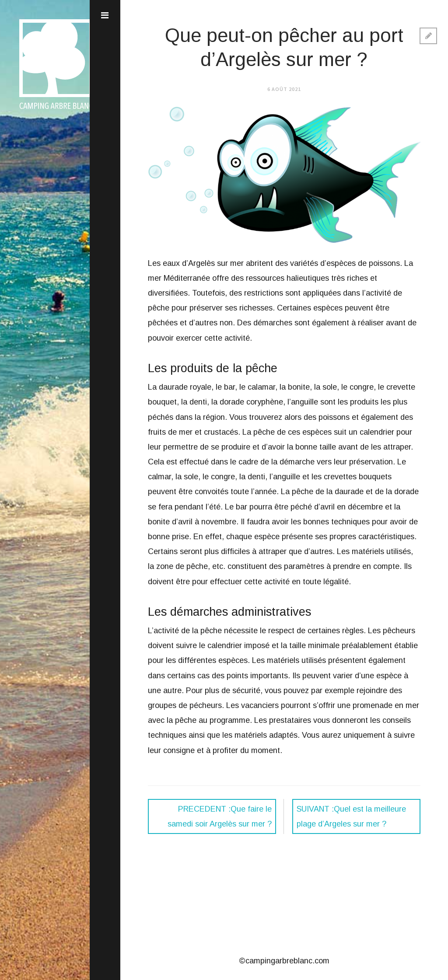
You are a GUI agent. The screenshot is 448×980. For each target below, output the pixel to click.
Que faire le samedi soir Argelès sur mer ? (220, 816)
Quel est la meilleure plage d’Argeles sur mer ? (351, 816)
